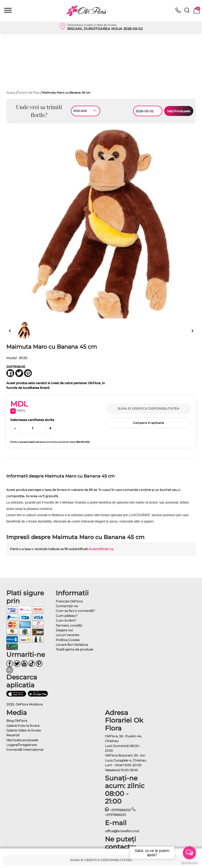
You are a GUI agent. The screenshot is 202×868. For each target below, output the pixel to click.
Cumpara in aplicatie (148, 423)
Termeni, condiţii (69, 625)
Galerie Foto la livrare (23, 726)
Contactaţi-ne (67, 606)
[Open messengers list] (189, 853)
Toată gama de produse (74, 649)
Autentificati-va (101, 549)
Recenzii (13, 735)
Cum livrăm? (66, 620)
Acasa (11, 93)
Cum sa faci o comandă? (75, 611)
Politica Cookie (68, 640)
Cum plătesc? (67, 616)
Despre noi (64, 630)
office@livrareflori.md (122, 831)
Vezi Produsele (179, 111)
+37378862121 (118, 810)
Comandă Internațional (25, 750)
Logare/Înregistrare (22, 745)
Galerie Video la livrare (24, 730)
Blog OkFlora (17, 721)
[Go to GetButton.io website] (189, 863)
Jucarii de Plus (29, 93)
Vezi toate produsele (22, 740)
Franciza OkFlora (69, 601)
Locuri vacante (67, 635)
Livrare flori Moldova (72, 645)
